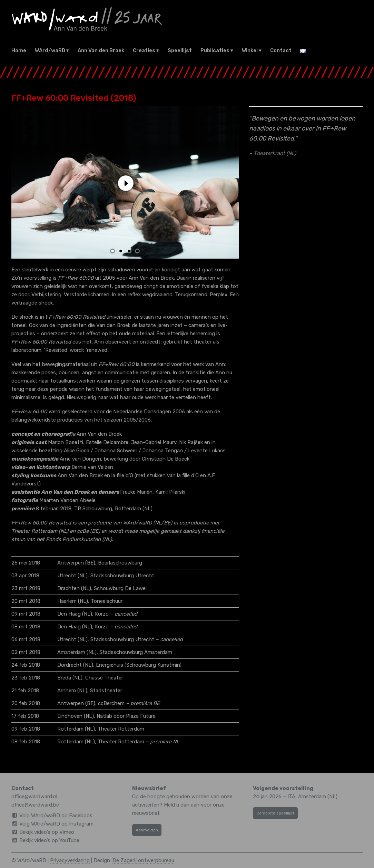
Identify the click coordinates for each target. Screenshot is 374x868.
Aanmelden (147, 830)
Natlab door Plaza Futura (126, 716)
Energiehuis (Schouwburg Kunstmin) (139, 665)
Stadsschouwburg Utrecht (122, 576)
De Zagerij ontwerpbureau (143, 860)
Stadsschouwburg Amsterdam (136, 652)
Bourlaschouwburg (120, 563)
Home (19, 50)
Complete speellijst (275, 813)
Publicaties (215, 50)
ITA (291, 797)
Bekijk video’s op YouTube (49, 840)
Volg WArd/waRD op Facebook (56, 816)
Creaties (144, 50)
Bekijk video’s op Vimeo (47, 832)
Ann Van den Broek (101, 50)
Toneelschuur (107, 601)
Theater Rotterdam (121, 729)
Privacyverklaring (70, 860)
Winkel (250, 50)
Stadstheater (106, 691)
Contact (281, 50)
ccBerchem (111, 703)
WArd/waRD (50, 50)
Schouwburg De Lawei (120, 588)
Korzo (102, 614)
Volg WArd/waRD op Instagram (56, 824)
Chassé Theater (104, 678)
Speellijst (180, 50)
